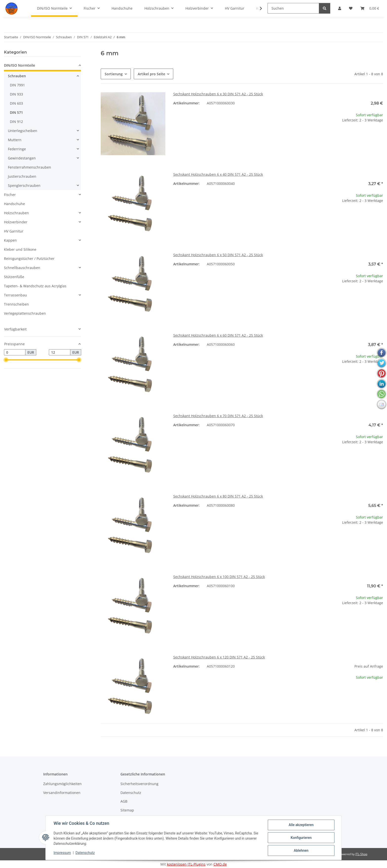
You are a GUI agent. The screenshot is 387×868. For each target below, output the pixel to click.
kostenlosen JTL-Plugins (186, 864)
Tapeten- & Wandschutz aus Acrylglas (35, 286)
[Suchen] (293, 8)
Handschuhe (14, 204)
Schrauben (17, 76)
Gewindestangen (22, 158)
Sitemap (127, 810)
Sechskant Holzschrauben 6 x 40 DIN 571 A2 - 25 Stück (218, 174)
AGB (124, 801)
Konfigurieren (301, 838)
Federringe (17, 149)
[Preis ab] (15, 352)
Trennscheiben (16, 304)
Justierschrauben (22, 176)
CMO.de (220, 864)
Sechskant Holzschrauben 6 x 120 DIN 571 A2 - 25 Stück (219, 657)
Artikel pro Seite (151, 74)
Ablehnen (301, 850)
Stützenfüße (14, 277)
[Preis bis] (60, 352)
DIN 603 (16, 103)
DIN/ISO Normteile (19, 65)
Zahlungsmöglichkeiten (62, 784)
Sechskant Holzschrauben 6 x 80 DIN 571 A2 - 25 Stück (218, 496)
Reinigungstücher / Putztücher (29, 259)
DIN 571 (16, 112)
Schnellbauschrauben (22, 268)
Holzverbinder (16, 222)
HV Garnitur (14, 231)
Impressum (62, 853)
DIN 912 (16, 122)
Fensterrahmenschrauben (29, 167)
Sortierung (114, 74)
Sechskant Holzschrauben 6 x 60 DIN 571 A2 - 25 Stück (218, 335)
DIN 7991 (17, 85)
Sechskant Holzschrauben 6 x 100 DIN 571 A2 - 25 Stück (219, 577)
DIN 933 (16, 94)
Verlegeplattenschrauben (25, 313)
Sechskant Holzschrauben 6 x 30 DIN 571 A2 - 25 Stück (218, 94)
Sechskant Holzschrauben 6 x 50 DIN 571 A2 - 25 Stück (218, 255)
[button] (258, 8)
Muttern (15, 140)
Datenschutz (85, 853)
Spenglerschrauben (24, 185)
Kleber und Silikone (20, 249)
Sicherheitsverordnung (139, 784)
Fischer (10, 195)
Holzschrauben (16, 213)
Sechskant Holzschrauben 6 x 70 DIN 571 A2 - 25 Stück (218, 416)
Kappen (10, 240)
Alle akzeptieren (301, 825)
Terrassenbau (15, 295)
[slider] (6, 360)
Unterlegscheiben (23, 131)
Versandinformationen (62, 793)
